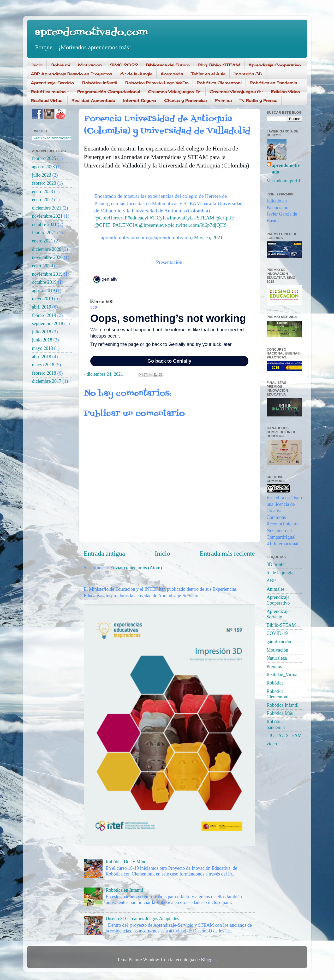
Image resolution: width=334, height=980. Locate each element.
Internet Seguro (140, 100)
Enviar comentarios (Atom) (136, 568)
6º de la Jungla (136, 74)
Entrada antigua (105, 553)
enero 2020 (43, 266)
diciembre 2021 (47, 208)
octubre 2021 (44, 224)
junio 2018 (42, 340)
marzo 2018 (43, 365)
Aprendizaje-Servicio (52, 83)
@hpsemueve (153, 225)
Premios (223, 100)
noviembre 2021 (47, 216)
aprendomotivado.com (91, 33)
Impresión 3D (248, 74)
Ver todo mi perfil (283, 181)
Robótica (275, 683)
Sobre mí (60, 65)
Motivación (90, 65)
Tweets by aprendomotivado (52, 138)
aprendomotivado (286, 169)
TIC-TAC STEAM (284, 735)
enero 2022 (43, 200)
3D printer (276, 564)
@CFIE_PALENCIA (116, 225)
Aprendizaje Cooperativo (275, 65)
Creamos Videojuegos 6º (236, 92)
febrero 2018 (44, 373)
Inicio (37, 65)
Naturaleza (277, 658)
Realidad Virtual (47, 100)
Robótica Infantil (100, 83)
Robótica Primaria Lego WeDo (157, 83)
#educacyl (138, 218)
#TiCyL (158, 218)
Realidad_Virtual (283, 675)
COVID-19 (277, 633)
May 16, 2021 (208, 237)
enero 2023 (43, 192)
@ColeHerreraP (111, 218)
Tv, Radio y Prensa (259, 100)
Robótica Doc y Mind (126, 862)
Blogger (208, 960)
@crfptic (225, 218)
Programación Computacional (109, 92)
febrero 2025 (44, 158)
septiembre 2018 (48, 323)
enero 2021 (43, 241)
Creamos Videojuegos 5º (175, 92)
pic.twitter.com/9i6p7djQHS (198, 225)
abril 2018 (42, 357)
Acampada (172, 74)
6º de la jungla (280, 573)
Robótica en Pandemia (273, 83)
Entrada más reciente (227, 553)
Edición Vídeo (285, 92)
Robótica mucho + (50, 92)
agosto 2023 (44, 167)
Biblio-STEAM (281, 625)
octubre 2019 (44, 282)
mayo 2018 (43, 348)
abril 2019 (42, 307)
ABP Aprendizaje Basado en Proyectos (71, 74)
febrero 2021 (44, 233)
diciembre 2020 (47, 249)
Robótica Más (280, 713)
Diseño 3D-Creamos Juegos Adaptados (142, 919)
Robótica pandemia (276, 724)
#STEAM (204, 218)
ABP (271, 581)
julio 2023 (42, 175)
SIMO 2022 (124, 65)
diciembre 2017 (47, 381)
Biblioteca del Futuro (168, 65)
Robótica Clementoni (219, 83)
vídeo (272, 744)
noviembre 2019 (47, 274)
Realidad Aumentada (93, 100)
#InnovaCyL (180, 218)
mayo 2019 (43, 299)
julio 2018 (42, 332)
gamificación (279, 642)
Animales (276, 589)
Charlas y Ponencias (185, 100)
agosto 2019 (44, 291)
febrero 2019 (44, 315)
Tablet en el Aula (208, 74)
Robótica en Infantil (124, 890)
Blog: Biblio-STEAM (219, 65)
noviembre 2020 (47, 257)
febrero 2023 (44, 183)
